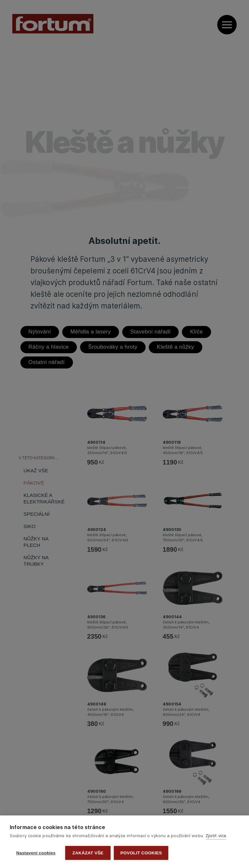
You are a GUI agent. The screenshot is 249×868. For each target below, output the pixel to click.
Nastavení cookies (36, 853)
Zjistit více (216, 836)
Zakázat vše (88, 853)
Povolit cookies (141, 853)
